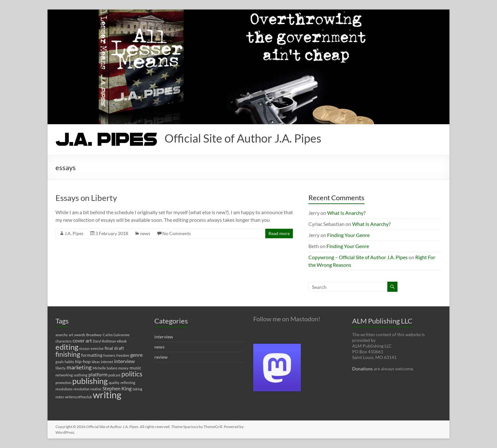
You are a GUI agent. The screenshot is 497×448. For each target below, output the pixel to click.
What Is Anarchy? (346, 213)
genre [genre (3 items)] (136, 355)
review (161, 357)
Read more (279, 233)
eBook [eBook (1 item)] (122, 341)
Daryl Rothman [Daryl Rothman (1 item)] (104, 341)
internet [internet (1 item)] (107, 362)
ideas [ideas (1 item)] (96, 362)
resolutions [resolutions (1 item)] (64, 389)
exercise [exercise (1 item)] (97, 348)
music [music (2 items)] (136, 368)
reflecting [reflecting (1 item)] (128, 383)
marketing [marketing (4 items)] (79, 367)
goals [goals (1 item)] (60, 362)
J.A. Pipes (74, 233)
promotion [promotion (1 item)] (63, 383)
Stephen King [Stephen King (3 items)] (117, 388)
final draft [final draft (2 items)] (114, 348)
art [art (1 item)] (71, 335)
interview (164, 337)
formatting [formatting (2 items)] (92, 355)
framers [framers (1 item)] (109, 355)
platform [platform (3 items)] (98, 374)
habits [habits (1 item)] (69, 362)
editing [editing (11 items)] (67, 347)
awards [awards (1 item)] (80, 335)
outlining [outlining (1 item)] (81, 375)
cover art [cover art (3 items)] (82, 340)
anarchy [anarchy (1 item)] (62, 335)
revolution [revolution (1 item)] (81, 389)
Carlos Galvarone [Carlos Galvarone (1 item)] (116, 335)
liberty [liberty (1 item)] (61, 368)
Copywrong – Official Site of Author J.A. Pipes (358, 257)
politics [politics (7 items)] (132, 374)
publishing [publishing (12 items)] (90, 381)
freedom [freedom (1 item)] (123, 355)
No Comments (177, 233)
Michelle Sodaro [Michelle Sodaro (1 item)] (105, 368)
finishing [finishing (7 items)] (68, 354)
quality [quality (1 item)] (114, 383)
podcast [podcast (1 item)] (114, 375)
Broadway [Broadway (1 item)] (94, 335)
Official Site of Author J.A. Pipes (243, 138)
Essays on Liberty (86, 198)
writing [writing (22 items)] (107, 395)
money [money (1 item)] (123, 368)
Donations (362, 369)
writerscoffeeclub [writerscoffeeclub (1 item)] (78, 397)
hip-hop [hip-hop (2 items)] (83, 361)
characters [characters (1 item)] (64, 341)
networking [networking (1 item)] (64, 375)
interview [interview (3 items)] (124, 361)
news (145, 233)
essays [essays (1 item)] (84, 348)
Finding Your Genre (348, 235)
